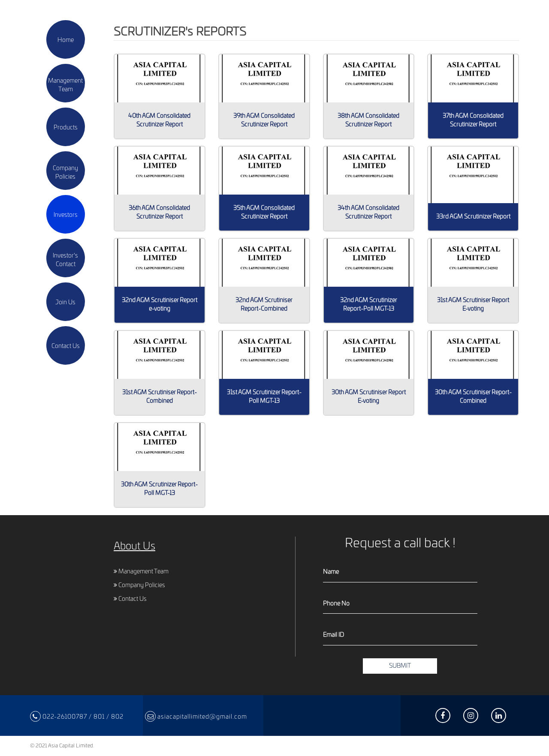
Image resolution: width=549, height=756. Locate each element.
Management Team (141, 572)
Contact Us (130, 599)
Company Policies (139, 585)
